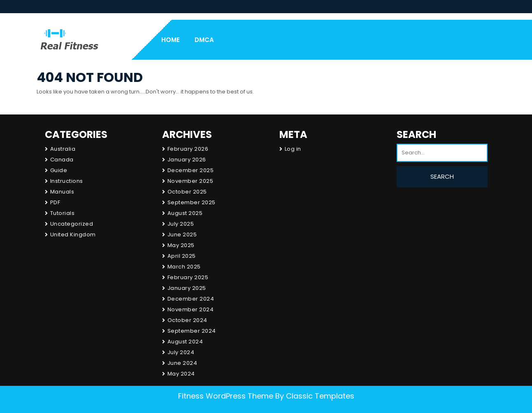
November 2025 (190, 181)
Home (171, 40)
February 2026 (188, 149)
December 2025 (191, 170)
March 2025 (184, 267)
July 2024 (181, 352)
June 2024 (182, 363)
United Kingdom (73, 234)
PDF (55, 202)
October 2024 (187, 320)
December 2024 (191, 299)
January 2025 (187, 288)
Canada (62, 160)
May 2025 (181, 245)
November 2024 (191, 309)
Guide (59, 170)
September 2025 (192, 202)
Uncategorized (72, 224)
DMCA (204, 40)
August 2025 (185, 213)
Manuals (62, 192)
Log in (293, 149)
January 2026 (187, 160)
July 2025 (181, 224)
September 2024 (192, 331)
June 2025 (182, 234)
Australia (63, 149)
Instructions (67, 181)
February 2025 (188, 277)
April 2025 (182, 256)
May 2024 (181, 374)
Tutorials (63, 213)
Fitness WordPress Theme (226, 396)
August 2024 (185, 342)
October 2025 (187, 192)
